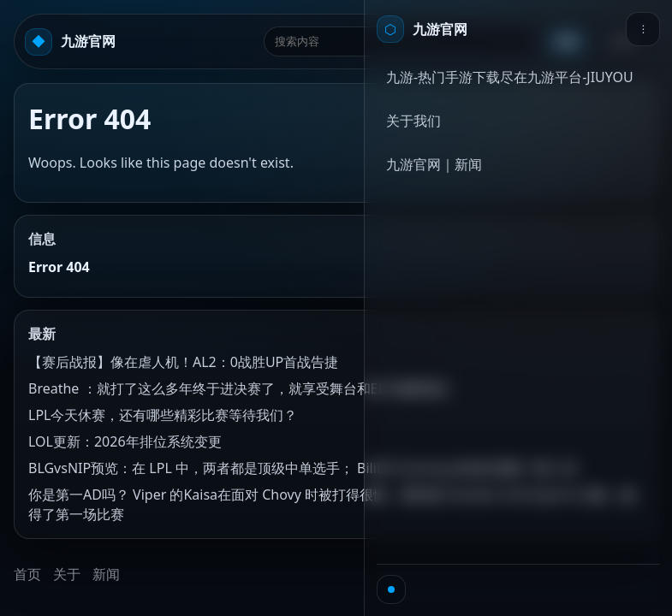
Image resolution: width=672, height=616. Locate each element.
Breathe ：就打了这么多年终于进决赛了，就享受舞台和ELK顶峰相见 (238, 388)
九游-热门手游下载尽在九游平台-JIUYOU (510, 77)
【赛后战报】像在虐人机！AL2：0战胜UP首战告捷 (183, 362)
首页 (27, 574)
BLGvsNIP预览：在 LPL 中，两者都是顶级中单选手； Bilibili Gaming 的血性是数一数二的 (303, 468)
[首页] (422, 29)
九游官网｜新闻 (434, 164)
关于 (67, 574)
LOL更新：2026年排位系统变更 (125, 441)
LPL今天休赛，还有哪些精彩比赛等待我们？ (163, 415)
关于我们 (413, 121)
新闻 (106, 574)
